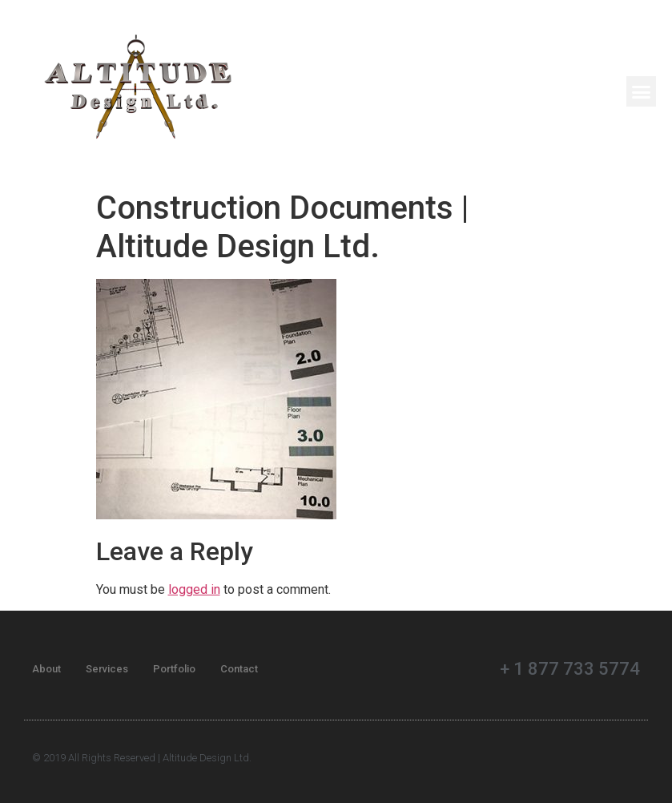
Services (107, 669)
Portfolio (174, 669)
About (46, 669)
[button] (642, 91)
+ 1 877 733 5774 (570, 669)
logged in (194, 589)
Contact (239, 669)
